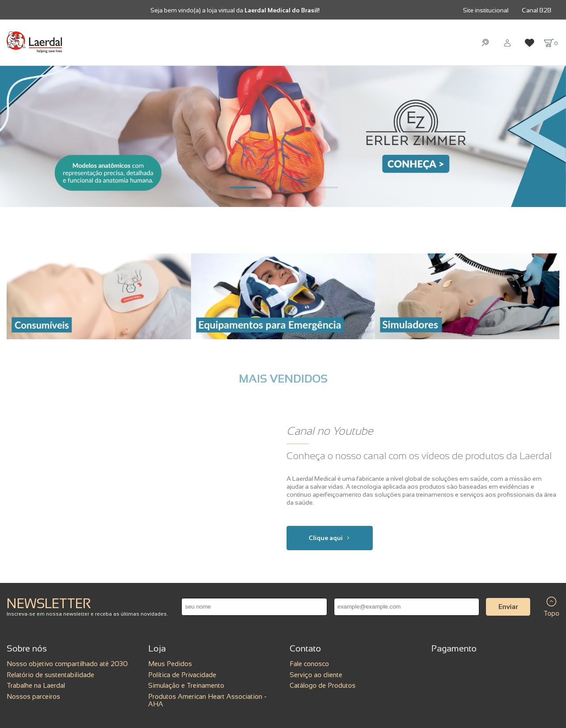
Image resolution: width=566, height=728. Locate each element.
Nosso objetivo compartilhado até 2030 (67, 664)
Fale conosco (309, 664)
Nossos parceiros (33, 696)
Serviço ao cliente (316, 675)
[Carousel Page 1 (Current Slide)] (243, 188)
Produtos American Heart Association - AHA (207, 700)
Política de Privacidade (182, 675)
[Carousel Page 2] (270, 188)
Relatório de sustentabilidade (50, 675)
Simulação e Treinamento (186, 685)
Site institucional (486, 10)
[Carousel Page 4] (323, 188)
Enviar (508, 607)
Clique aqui (330, 538)
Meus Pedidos (170, 664)
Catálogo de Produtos (323, 685)
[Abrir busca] (485, 43)
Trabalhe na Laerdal (36, 685)
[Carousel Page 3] (296, 188)
